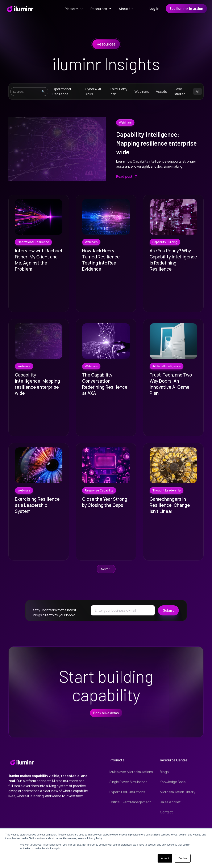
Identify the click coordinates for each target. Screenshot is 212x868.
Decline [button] (183, 858)
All (198, 91)
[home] (20, 9)
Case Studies (180, 91)
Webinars (142, 91)
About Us (126, 9)
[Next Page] (106, 569)
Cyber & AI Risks (93, 91)
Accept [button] (165, 858)
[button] (74, 9)
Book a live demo (106, 717)
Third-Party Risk (119, 91)
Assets (161, 91)
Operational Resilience (62, 91)
